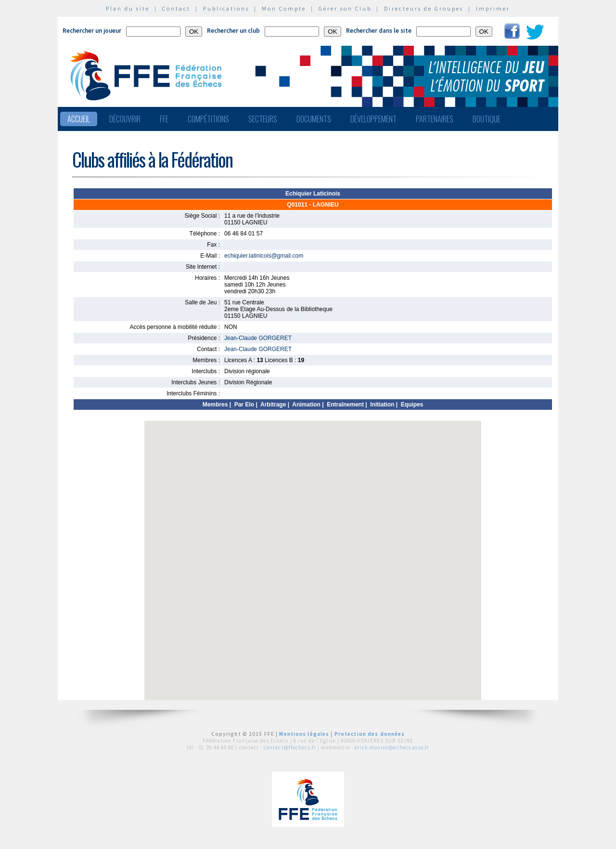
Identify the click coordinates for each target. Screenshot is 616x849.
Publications (226, 8)
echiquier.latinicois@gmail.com (264, 256)
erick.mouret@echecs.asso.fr (392, 747)
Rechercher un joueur (92, 31)
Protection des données (370, 734)
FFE (164, 119)
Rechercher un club (233, 31)
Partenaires (435, 119)
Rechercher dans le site (379, 31)
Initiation (382, 405)
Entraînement (345, 405)
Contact (176, 8)
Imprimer (493, 8)
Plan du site (128, 8)
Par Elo (244, 405)
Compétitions (208, 119)
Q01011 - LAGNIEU (313, 205)
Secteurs (263, 119)
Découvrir (125, 119)
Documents (314, 119)
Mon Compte (284, 8)
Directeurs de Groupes (424, 8)
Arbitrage (273, 405)
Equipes (412, 405)
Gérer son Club (345, 8)
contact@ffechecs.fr (290, 747)
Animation (306, 405)
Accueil (79, 119)
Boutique (487, 119)
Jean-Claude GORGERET (258, 338)
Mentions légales (304, 734)
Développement (373, 119)
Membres (215, 405)
